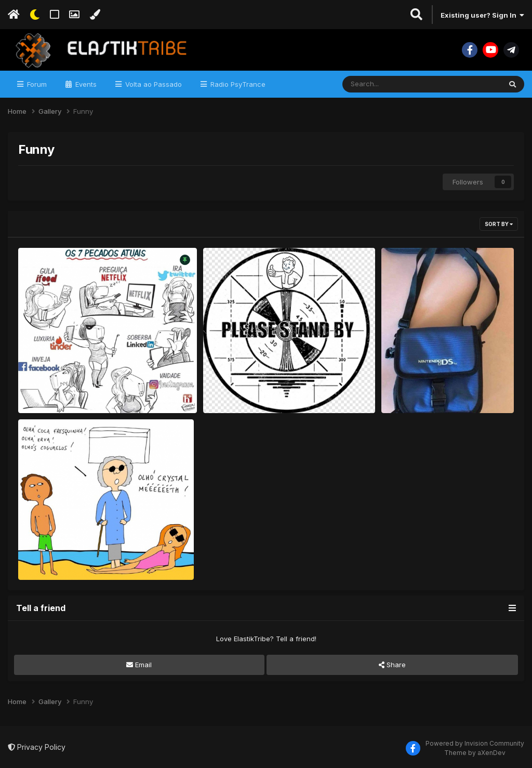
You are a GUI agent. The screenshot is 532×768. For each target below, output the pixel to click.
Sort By (499, 224)
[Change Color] (95, 15)
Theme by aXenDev (475, 753)
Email (139, 665)
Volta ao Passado (152, 84)
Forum (36, 84)
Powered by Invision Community (475, 743)
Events (85, 84)
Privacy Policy (37, 747)
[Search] (393, 84)
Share (392, 665)
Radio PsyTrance (237, 84)
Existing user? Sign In (482, 15)
